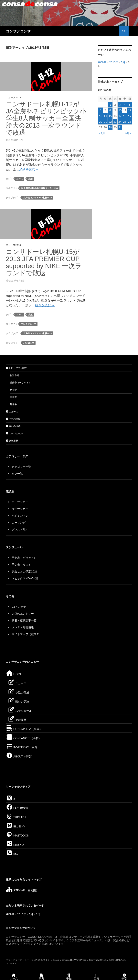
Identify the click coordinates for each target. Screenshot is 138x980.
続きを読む (29, 169)
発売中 (13, 390)
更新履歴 (12, 441)
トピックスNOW (16, 368)
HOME (102, 62)
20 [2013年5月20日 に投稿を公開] (101, 122)
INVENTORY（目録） (23, 747)
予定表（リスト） (23, 565)
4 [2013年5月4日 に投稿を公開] (125, 104)
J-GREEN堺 (29, 343)
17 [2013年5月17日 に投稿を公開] (120, 116)
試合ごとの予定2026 (25, 571)
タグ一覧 (17, 473)
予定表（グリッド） (24, 558)
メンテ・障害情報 (23, 627)
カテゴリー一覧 (21, 467)
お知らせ (15, 375)
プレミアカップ (29, 324)
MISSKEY (15, 845)
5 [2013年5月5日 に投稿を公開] (130, 104)
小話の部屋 (13, 419)
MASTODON (18, 835)
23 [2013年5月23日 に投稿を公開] (115, 122)
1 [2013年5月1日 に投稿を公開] (110, 104)
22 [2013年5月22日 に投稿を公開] (110, 122)
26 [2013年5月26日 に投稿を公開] (130, 122)
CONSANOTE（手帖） (24, 738)
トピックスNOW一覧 (25, 578)
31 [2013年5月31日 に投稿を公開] (120, 127)
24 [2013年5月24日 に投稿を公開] (120, 122)
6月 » (128, 133)
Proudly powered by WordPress (70, 960)
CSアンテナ (19, 607)
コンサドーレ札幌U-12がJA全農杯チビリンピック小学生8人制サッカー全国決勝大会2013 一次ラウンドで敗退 (46, 118)
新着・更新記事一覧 (24, 620)
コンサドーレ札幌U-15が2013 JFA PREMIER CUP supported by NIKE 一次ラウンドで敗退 (44, 262)
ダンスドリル (20, 529)
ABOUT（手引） (20, 756)
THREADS (16, 817)
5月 (123, 62)
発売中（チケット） (20, 382)
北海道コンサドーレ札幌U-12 (38, 197)
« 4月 (102, 133)
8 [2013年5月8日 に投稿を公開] (110, 110)
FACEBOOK (17, 808)
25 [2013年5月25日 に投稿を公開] (125, 122)
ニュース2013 (13, 97)
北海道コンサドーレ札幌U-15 (38, 333)
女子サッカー (20, 509)
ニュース (12, 412)
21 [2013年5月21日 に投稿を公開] (105, 122)
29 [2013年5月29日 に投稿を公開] (110, 127)
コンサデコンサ (18, 31)
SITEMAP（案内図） (22, 890)
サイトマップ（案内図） (27, 634)
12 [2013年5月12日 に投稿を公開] (130, 110)
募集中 (13, 404)
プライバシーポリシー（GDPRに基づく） (28, 960)
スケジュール (14, 433)
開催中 (13, 397)
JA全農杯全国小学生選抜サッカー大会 (40, 188)
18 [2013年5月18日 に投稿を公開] (125, 116)
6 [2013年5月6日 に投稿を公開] (101, 110)
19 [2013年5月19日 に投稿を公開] (130, 116)
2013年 (114, 62)
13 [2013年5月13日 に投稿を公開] (101, 116)
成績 (30, 179)
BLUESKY (16, 826)
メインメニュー (133, 31)
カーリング (19, 522)
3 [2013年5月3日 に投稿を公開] (120, 104)
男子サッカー (20, 502)
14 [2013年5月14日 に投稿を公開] (105, 116)
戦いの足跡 (13, 426)
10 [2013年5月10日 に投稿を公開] (120, 110)
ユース (20, 179)
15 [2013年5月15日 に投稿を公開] (110, 116)
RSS (12, 854)
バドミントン (20, 516)
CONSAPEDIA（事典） (24, 729)
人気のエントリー (23, 613)
